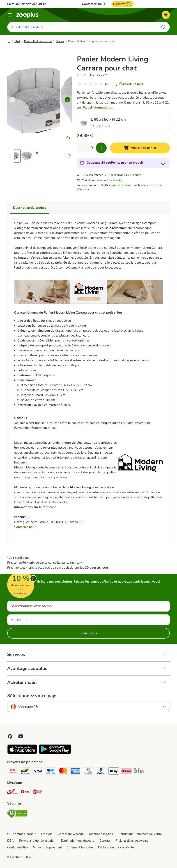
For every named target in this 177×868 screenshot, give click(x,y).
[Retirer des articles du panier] (82, 148)
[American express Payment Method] (76, 772)
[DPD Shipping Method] (25, 792)
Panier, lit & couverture (38, 41)
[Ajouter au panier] (140, 148)
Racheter (123, 4)
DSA (10, 841)
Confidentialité (17, 847)
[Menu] (10, 15)
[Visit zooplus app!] (22, 753)
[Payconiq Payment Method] (13, 772)
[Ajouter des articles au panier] (101, 148)
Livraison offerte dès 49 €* (27, 4)
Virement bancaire (80, 847)
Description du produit (29, 208)
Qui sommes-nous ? (21, 834)
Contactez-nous (93, 4)
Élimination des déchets (77, 841)
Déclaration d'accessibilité (116, 847)
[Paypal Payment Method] (101, 772)
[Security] (17, 814)
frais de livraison (121, 185)
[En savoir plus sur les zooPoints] (163, 163)
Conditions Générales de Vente (140, 834)
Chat (17, 41)
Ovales (60, 41)
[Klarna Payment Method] (126, 772)
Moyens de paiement (47, 847)
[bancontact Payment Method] (25, 772)
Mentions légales (101, 834)
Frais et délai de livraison (133, 841)
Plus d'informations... (98, 107)
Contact (105, 841)
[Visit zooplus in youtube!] (21, 736)
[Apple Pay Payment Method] (114, 772)
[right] (67, 100)
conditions (22, 558)
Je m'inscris (89, 633)
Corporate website (71, 834)
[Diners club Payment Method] (88, 772)
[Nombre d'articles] (92, 148)
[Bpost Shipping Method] (13, 792)
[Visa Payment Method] (38, 772)
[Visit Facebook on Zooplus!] (10, 736)
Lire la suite (134, 175)
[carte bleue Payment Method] (51, 772)
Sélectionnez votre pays (32, 696)
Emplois (47, 834)
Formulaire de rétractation (37, 841)
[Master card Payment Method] (63, 772)
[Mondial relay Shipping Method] (38, 792)
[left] (12, 100)
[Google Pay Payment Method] (139, 772)
